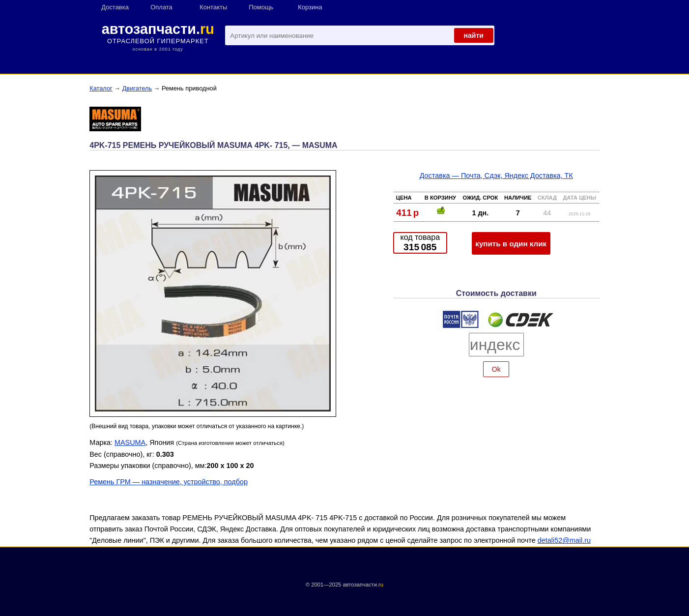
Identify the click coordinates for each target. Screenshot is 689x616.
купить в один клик (511, 244)
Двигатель (137, 88)
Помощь (261, 7)
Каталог (101, 88)
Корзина (310, 7)
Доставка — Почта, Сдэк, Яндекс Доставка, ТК (496, 176)
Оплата (161, 7)
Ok (496, 369)
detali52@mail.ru (564, 540)
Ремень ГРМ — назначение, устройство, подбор (169, 482)
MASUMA (130, 442)
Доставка (115, 7)
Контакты (213, 7)
